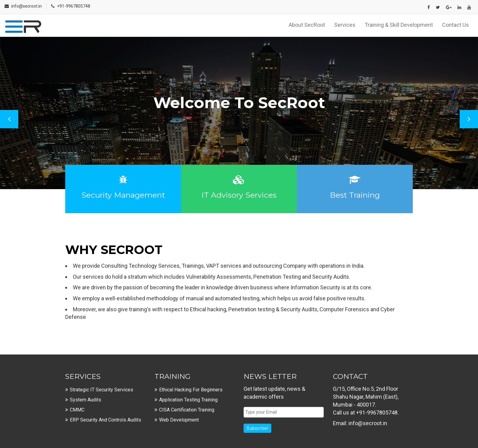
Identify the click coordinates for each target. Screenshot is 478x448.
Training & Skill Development (399, 25)
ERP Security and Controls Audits (105, 420)
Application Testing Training (188, 400)
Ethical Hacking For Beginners (191, 390)
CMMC (77, 410)
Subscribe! (257, 428)
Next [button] (469, 119)
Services (345, 25)
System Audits (86, 400)
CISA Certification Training (187, 410)
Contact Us (455, 25)
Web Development (179, 420)
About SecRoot (307, 25)
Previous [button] (9, 119)
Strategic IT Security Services (102, 390)
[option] (239, 113)
